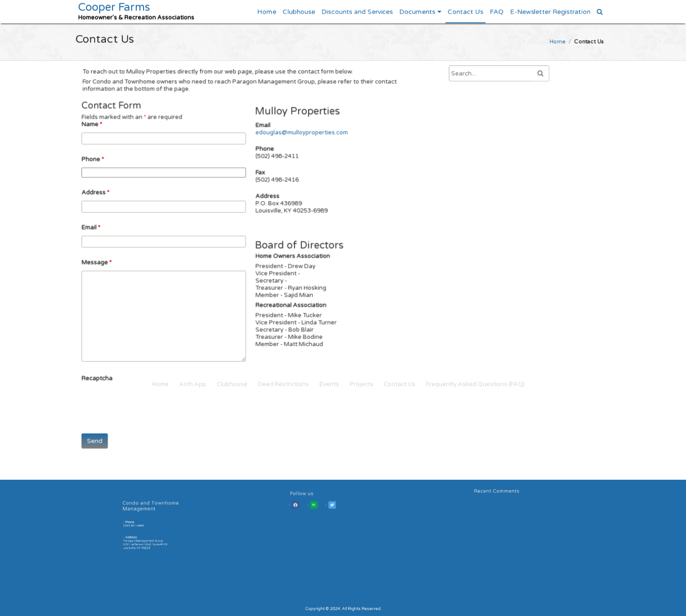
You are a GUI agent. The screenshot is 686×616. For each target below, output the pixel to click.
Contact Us (465, 11)
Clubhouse (298, 11)
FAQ (497, 11)
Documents (417, 11)
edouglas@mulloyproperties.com (300, 137)
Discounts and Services (357, 11)
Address (101, 195)
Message (102, 263)
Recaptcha (102, 374)
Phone (98, 163)
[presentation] (154, 399)
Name (97, 129)
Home (266, 11)
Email (96, 229)
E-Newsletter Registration (550, 11)
